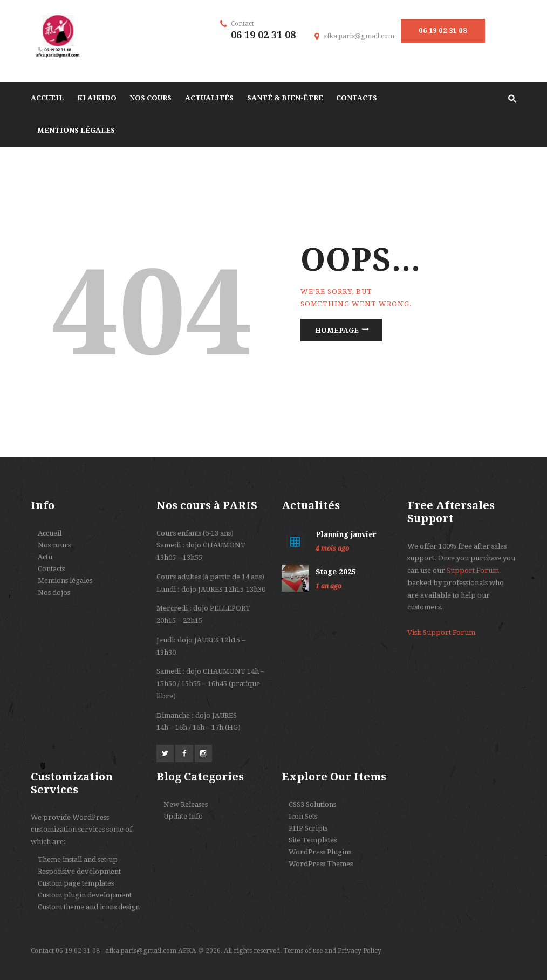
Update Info (183, 816)
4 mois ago (332, 549)
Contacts (51, 569)
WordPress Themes (321, 864)
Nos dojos (54, 592)
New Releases (186, 804)
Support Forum (473, 570)
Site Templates (313, 840)
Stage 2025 (336, 572)
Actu (45, 557)
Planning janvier (346, 534)
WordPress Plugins (320, 852)
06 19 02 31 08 (443, 30)
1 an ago (329, 586)
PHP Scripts (308, 828)
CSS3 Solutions (312, 804)
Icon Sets (303, 816)
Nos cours (54, 545)
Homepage (337, 330)
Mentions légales (65, 581)
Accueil (50, 533)
